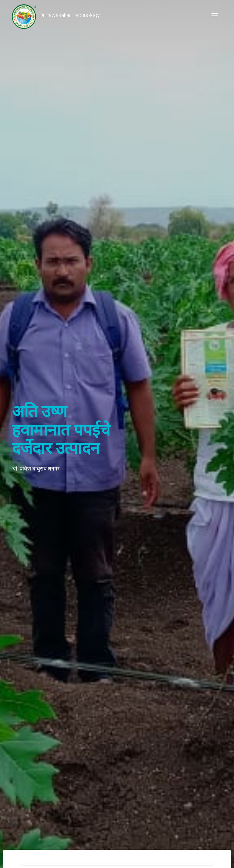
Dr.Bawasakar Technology (56, 15)
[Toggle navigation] (215, 15)
